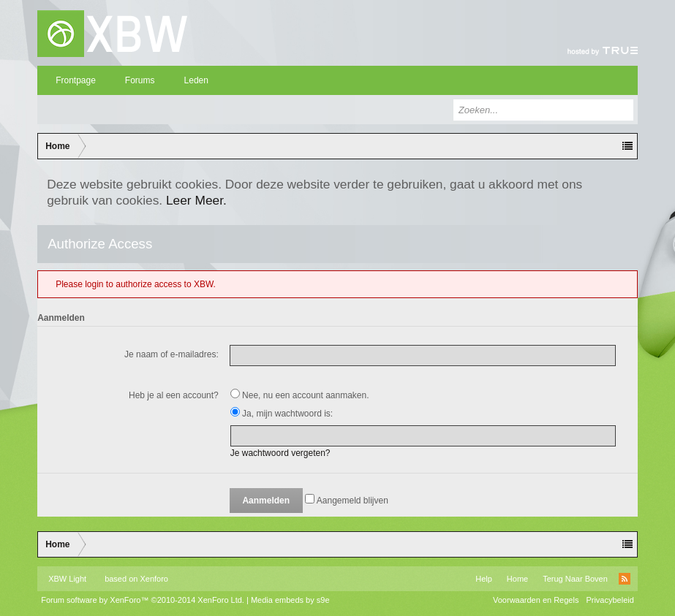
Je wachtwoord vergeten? (280, 453)
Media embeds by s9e (290, 600)
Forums (140, 80)
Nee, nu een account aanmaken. (300, 395)
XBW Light (67, 579)
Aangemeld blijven (347, 501)
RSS (625, 579)
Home (517, 579)
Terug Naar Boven (575, 579)
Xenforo (154, 579)
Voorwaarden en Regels (536, 600)
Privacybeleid (610, 600)
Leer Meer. (196, 200)
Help (484, 579)
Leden (196, 80)
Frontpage (76, 80)
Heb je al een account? (174, 395)
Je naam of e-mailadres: (171, 354)
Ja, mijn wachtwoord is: (282, 414)
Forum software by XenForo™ (143, 600)
